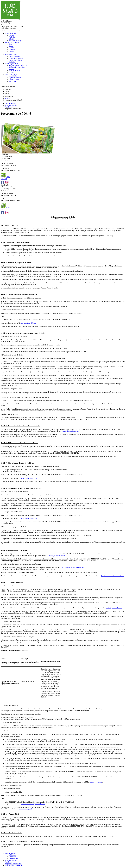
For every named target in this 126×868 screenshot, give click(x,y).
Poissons (11, 51)
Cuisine (11, 72)
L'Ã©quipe (12, 855)
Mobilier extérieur (14, 71)
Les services (13, 857)
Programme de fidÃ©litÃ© (13, 864)
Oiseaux (11, 48)
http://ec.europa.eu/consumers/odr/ (113, 576)
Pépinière (12, 35)
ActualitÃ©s (13, 76)
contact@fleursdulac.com (29, 323)
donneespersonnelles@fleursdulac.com (33, 804)
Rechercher (12, 81)
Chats (10, 44)
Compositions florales (16, 58)
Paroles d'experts (14, 79)
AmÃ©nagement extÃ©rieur (18, 65)
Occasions (12, 62)
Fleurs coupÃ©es (14, 56)
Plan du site (8, 862)
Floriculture (12, 37)
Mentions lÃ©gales (11, 860)
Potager (11, 39)
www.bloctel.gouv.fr (26, 809)
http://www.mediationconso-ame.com (73, 567)
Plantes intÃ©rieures (15, 60)
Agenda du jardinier (15, 78)
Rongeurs (12, 49)
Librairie (11, 69)
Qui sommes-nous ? (11, 853)
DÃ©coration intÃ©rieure (17, 67)
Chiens (11, 46)
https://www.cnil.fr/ (96, 782)
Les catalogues (13, 858)
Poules (11, 53)
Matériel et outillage (15, 41)
